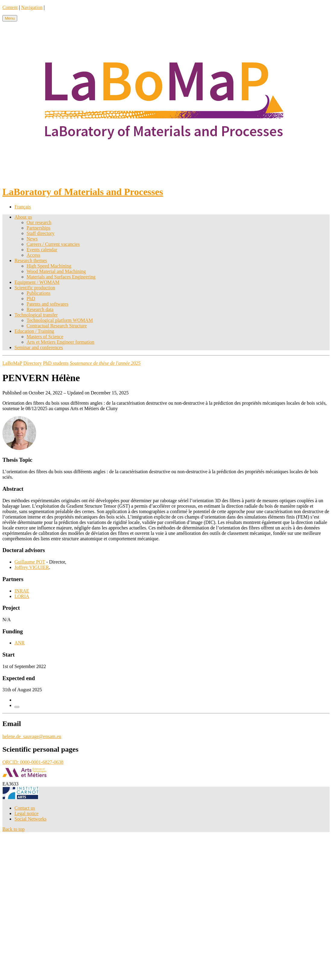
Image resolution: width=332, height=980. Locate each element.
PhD (31, 299)
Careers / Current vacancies (53, 244)
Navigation (32, 7)
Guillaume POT (30, 562)
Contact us (25, 808)
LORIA (22, 596)
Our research (39, 222)
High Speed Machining (49, 266)
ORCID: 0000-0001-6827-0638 (33, 762)
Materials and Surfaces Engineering (61, 277)
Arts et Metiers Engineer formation (60, 342)
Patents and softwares (47, 304)
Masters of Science (45, 337)
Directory (32, 363)
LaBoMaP (12, 363)
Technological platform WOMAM (60, 320)
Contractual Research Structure (57, 326)
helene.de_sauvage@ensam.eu (32, 736)
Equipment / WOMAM (37, 282)
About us (23, 217)
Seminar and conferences (39, 347)
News (32, 239)
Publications (38, 293)
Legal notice (27, 813)
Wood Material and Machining (56, 271)
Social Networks (30, 819)
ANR (20, 643)
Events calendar (42, 250)
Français (23, 207)
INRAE (22, 591)
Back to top (14, 829)
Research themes (31, 260)
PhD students (56, 363)
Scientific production (35, 288)
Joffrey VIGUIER (32, 567)
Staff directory (41, 233)
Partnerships (38, 228)
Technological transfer (36, 315)
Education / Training (34, 331)
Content (10, 7)
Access (33, 255)
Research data (40, 309)
